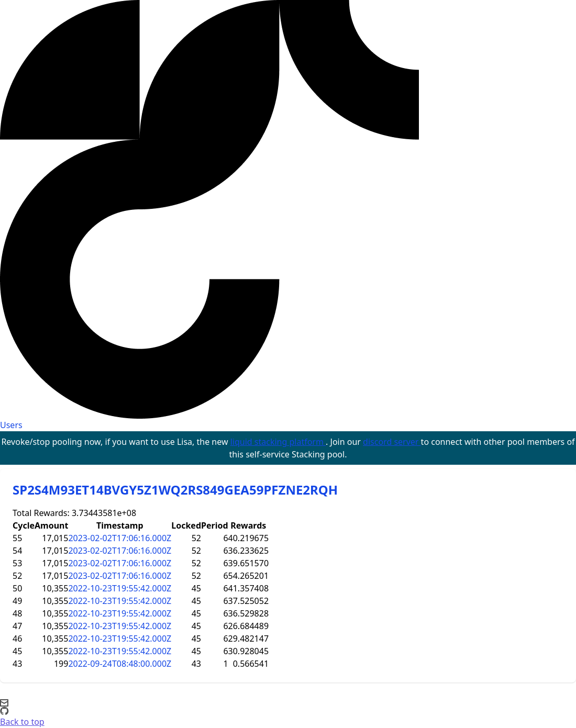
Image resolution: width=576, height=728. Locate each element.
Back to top (22, 722)
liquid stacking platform (278, 442)
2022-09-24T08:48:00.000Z (120, 664)
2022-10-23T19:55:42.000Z (120, 588)
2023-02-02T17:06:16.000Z (120, 538)
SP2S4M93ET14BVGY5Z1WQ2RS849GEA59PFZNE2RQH (175, 490)
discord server (392, 442)
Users (11, 425)
